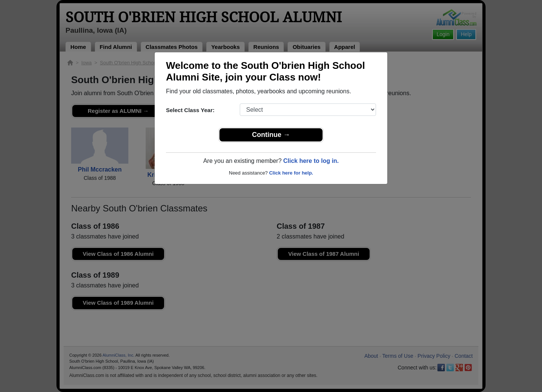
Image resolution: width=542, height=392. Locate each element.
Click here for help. (291, 173)
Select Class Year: (190, 110)
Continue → (271, 135)
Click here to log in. (311, 161)
